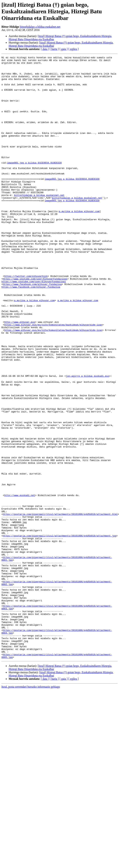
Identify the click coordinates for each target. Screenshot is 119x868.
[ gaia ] (64, 49)
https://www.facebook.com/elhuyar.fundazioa (32, 330)
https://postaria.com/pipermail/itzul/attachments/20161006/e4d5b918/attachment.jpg (60, 631)
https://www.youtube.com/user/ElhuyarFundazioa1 (35, 324)
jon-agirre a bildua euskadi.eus (88, 440)
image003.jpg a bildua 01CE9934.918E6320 (72, 230)
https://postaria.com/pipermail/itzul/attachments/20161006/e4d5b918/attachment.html (60, 605)
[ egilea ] (73, 49)
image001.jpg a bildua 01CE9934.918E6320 (34, 184)
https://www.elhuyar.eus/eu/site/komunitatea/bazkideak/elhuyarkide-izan (53, 379)
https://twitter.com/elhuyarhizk (26, 320)
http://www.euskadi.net (20, 583)
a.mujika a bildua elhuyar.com (79, 243)
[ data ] (45, 49)
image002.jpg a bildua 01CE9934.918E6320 (72, 204)
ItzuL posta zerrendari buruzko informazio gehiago (31, 807)
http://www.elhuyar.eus (20, 375)
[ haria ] (54, 49)
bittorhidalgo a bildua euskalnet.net (40, 27)
